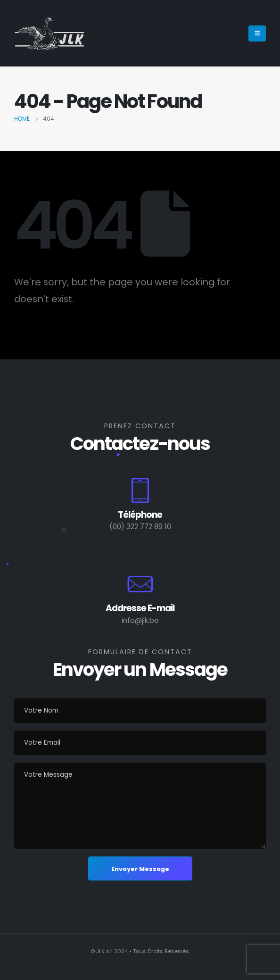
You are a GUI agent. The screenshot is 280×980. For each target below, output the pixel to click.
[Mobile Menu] (257, 33)
